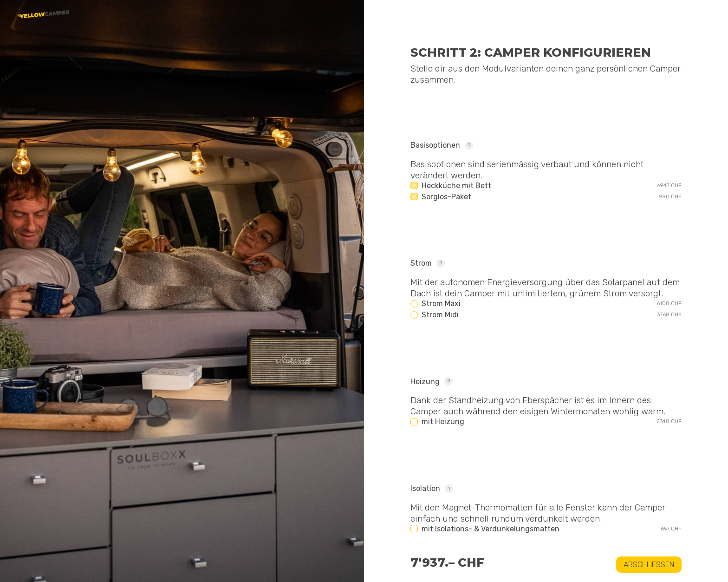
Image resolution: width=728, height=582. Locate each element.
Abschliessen (649, 565)
